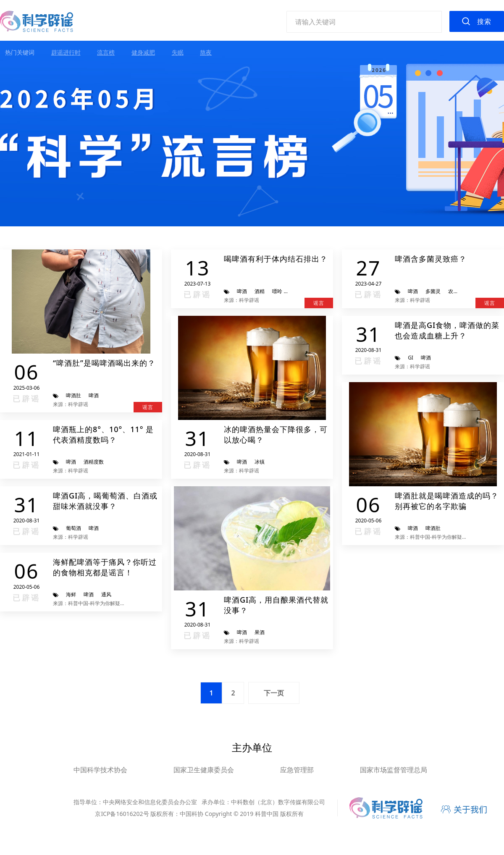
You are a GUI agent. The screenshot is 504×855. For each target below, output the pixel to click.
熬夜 (206, 52)
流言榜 (106, 52)
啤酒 (94, 395)
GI (411, 358)
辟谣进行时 (66, 52)
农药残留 (458, 291)
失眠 (178, 52)
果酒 (260, 632)
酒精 (260, 291)
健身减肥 (143, 52)
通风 (106, 594)
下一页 (274, 693)
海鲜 (71, 594)
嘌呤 (277, 291)
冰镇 (260, 462)
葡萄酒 (73, 528)
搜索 (484, 21)
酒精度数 (94, 462)
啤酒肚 (73, 395)
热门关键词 (20, 52)
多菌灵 (433, 291)
